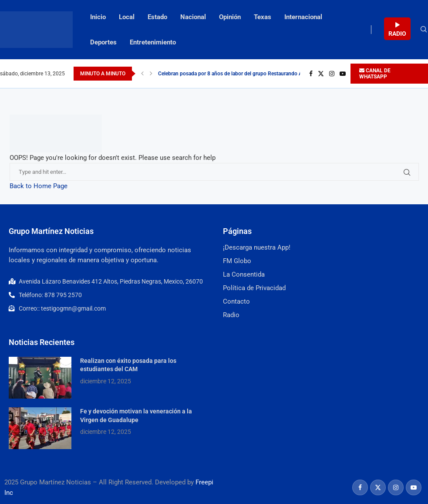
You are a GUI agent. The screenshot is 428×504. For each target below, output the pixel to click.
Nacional (193, 17)
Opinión (230, 17)
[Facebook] (311, 74)
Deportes (103, 42)
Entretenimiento (153, 42)
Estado (157, 17)
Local (127, 17)
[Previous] (142, 74)
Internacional (303, 17)
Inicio (98, 17)
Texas (263, 17)
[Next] (151, 74)
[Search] (424, 30)
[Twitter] (321, 74)
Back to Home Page (39, 186)
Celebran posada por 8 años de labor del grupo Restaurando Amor (235, 74)
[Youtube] (343, 74)
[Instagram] (332, 74)
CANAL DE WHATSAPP (375, 74)
